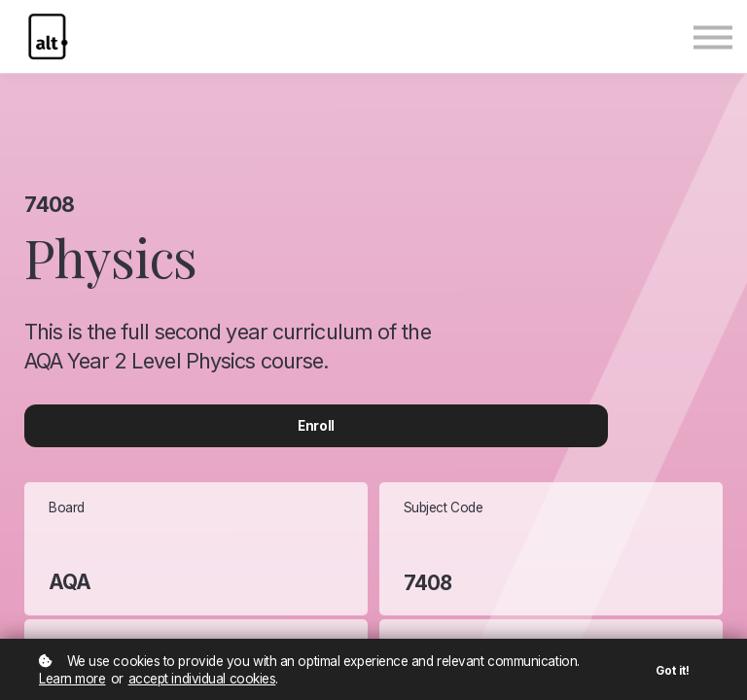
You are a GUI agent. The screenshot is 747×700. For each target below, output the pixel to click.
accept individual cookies (202, 679)
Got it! (673, 671)
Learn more (72, 679)
